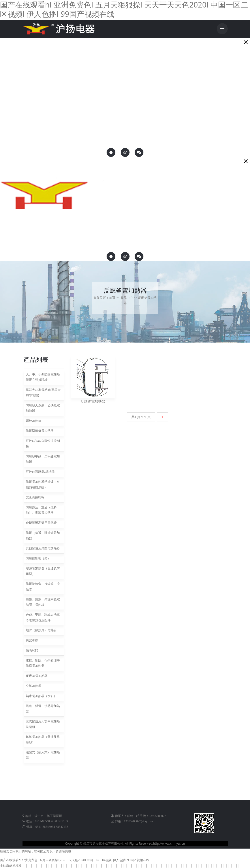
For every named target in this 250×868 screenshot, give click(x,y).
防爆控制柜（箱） (38, 558)
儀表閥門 (32, 650)
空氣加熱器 (34, 685)
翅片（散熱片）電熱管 (41, 630)
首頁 (112, 297)
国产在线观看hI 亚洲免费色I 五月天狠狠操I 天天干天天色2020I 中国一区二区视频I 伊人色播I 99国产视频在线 (75, 860)
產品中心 (127, 297)
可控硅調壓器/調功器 (40, 471)
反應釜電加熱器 (37, 675)
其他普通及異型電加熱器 (43, 548)
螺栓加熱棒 (34, 420)
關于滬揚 (7, 92)
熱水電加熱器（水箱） (41, 695)
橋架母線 (32, 640)
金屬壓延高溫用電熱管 (41, 522)
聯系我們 (7, 101)
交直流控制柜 (35, 497)
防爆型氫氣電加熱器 (40, 430)
